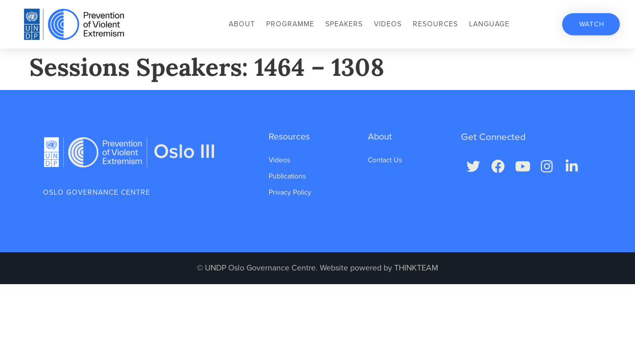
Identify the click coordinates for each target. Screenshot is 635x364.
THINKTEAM (416, 268)
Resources (435, 24)
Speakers (344, 24)
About (242, 24)
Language (489, 24)
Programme (290, 24)
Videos (388, 24)
